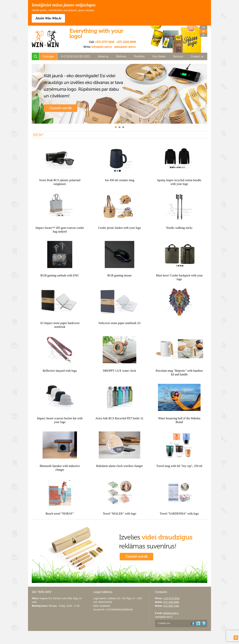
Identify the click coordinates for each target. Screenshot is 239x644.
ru (203, 27)
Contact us (197, 56)
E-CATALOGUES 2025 (76, 56)
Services (178, 56)
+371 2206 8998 (126, 42)
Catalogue (48, 56)
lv (204, 35)
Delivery (121, 56)
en (203, 31)
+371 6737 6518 (105, 42)
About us (103, 56)
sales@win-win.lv (125, 47)
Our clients (159, 56)
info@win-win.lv (102, 47)
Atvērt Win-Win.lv (48, 18)
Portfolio (139, 56)
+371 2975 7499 (171, 606)
